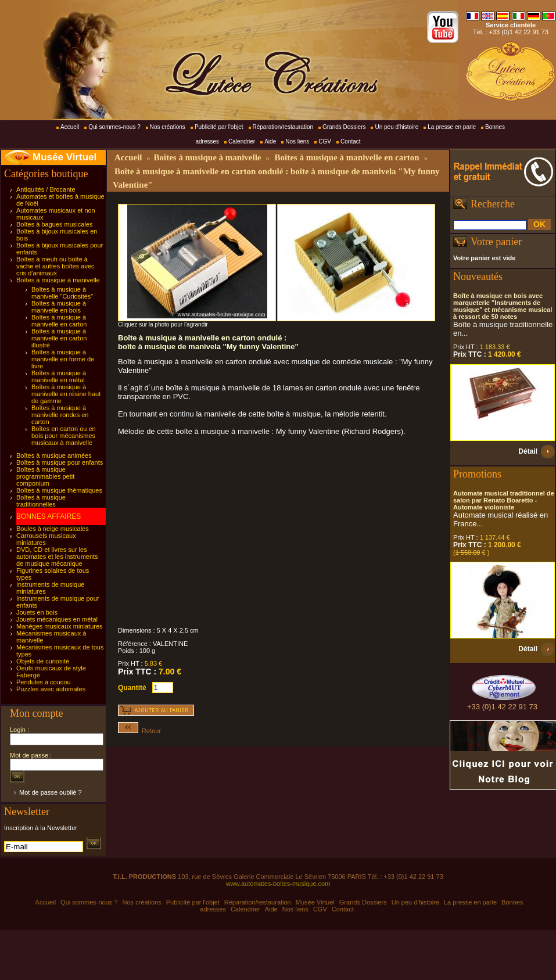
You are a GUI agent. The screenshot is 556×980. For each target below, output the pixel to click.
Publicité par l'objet (219, 127)
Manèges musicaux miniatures (60, 626)
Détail (528, 451)
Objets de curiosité (43, 661)
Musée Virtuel (64, 157)
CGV (325, 141)
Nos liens (297, 141)
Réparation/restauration (283, 127)
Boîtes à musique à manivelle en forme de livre (63, 359)
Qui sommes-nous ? (114, 127)
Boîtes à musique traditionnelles (41, 501)
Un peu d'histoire (397, 127)
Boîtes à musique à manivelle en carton (59, 321)
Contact (350, 141)
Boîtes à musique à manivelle (58, 280)
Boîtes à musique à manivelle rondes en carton (60, 415)
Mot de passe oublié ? (51, 792)
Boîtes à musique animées (54, 455)
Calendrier (242, 141)
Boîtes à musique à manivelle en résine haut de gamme (66, 394)
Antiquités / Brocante (46, 189)
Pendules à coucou (44, 682)
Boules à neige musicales (53, 529)
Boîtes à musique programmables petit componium (45, 476)
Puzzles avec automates (51, 689)
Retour (139, 731)
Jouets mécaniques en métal (57, 619)
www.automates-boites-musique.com (278, 884)
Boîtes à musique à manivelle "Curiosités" (62, 293)
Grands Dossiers (344, 127)
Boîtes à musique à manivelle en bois (59, 307)
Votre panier (496, 242)
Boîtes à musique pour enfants (60, 462)
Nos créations (168, 127)
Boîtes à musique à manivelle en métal (59, 376)
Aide (270, 141)
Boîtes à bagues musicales (54, 224)
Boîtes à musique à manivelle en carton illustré (59, 338)
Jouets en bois (37, 612)
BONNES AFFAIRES (49, 516)
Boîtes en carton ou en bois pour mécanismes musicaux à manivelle (64, 436)
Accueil (70, 127)
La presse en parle (452, 127)
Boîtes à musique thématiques (59, 490)
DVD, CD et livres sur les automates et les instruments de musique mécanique (57, 557)
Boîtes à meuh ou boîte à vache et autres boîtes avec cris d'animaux (55, 266)
